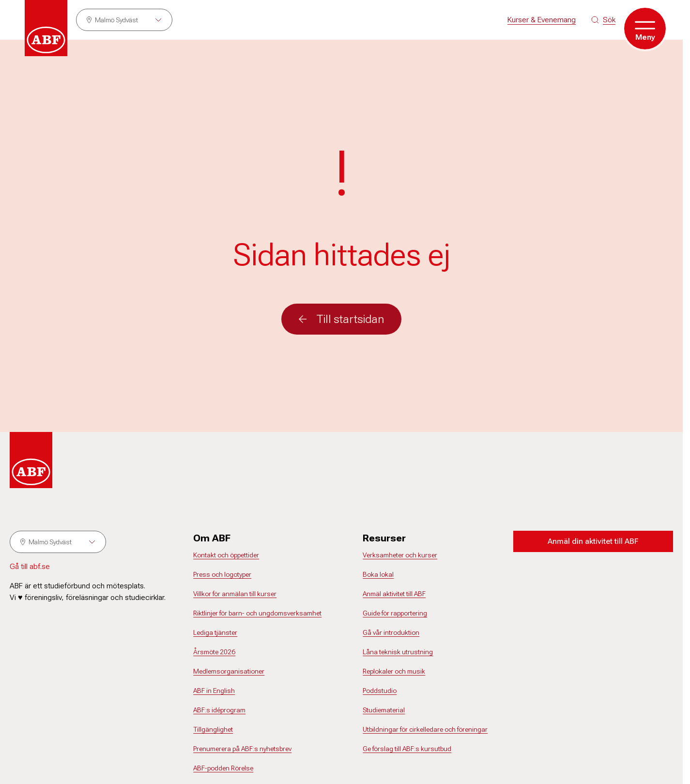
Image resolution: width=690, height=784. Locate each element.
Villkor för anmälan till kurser (235, 594)
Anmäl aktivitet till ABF (394, 594)
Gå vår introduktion (391, 632)
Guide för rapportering (395, 613)
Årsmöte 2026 (214, 652)
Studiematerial (384, 710)
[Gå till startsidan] (46, 28)
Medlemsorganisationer (229, 671)
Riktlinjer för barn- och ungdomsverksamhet (257, 613)
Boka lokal (378, 574)
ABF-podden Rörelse (223, 768)
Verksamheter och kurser (400, 555)
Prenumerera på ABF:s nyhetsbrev (242, 749)
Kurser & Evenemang (542, 20)
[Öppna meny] (645, 29)
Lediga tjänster (215, 632)
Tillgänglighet (213, 729)
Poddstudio (380, 691)
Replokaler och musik (394, 671)
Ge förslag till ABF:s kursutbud (407, 749)
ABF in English (214, 691)
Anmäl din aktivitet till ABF (593, 541)
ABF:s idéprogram (219, 710)
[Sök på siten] (603, 20)
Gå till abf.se (30, 566)
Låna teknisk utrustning (398, 652)
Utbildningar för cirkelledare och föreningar (425, 729)
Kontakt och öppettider (226, 555)
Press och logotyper (222, 574)
